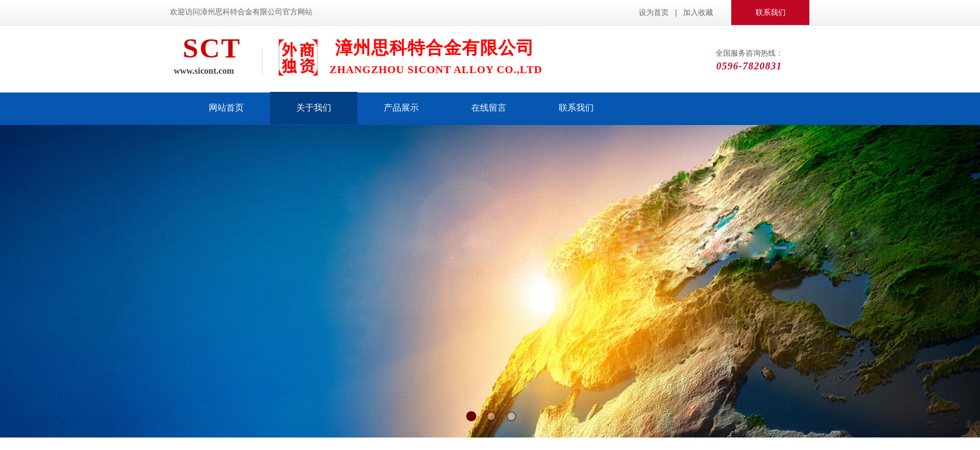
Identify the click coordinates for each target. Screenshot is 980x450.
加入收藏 (698, 12)
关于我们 (314, 108)
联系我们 (576, 108)
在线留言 (489, 108)
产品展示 (401, 108)
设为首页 (654, 12)
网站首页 (226, 108)
